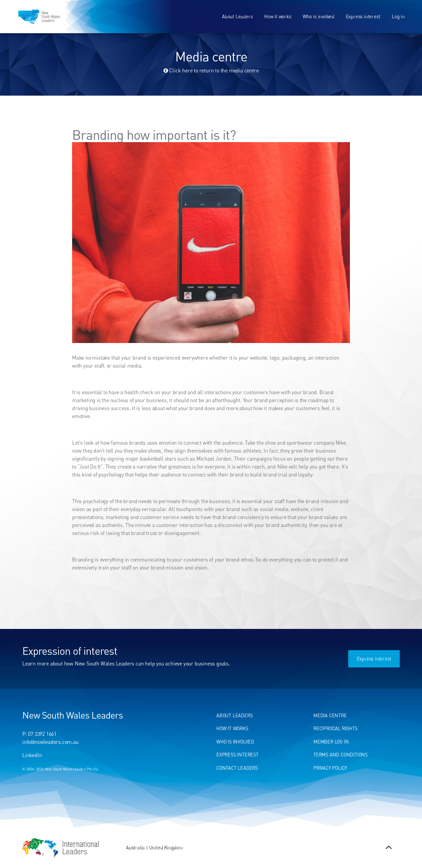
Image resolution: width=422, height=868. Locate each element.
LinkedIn (32, 755)
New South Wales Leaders (73, 715)
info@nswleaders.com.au (51, 742)
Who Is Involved (235, 742)
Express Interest (237, 755)
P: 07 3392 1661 (39, 734)
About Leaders (237, 16)
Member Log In (331, 742)
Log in (398, 16)
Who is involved (318, 16)
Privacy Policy (330, 768)
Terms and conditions (340, 755)
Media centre (330, 715)
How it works (278, 16)
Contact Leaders (237, 768)
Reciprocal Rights (335, 728)
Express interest (363, 16)
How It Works (232, 728)
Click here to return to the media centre (211, 70)
